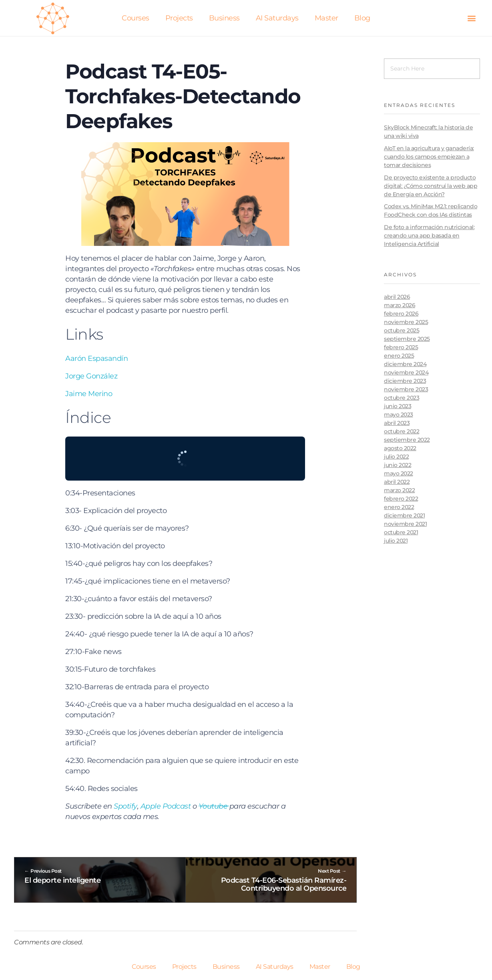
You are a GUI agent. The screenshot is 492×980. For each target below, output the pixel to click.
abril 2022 (397, 482)
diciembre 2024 (405, 364)
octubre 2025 (402, 330)
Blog (362, 18)
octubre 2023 (402, 398)
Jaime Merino (89, 394)
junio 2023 (398, 406)
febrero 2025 (401, 347)
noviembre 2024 (406, 372)
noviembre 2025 (406, 322)
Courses (136, 18)
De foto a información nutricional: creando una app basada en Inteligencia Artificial (429, 235)
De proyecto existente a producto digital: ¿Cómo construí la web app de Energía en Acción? (431, 186)
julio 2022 (396, 457)
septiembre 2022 (407, 440)
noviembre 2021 (405, 524)
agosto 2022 (400, 448)
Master (326, 18)
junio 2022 (398, 465)
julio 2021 (396, 541)
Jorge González (91, 376)
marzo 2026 (400, 305)
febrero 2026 (401, 314)
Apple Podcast (166, 806)
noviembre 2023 (406, 389)
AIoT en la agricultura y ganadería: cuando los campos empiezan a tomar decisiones (429, 157)
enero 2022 (399, 507)
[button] (471, 18)
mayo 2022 (399, 473)
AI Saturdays (277, 18)
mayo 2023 (399, 415)
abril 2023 (397, 423)
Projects (179, 18)
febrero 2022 (401, 499)
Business (224, 18)
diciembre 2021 (404, 515)
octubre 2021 (401, 532)
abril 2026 (397, 297)
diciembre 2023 (405, 381)
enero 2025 (399, 356)
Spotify (126, 806)
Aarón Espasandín (96, 358)
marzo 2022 (399, 490)
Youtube (214, 806)
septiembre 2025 (407, 339)
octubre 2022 (402, 431)
